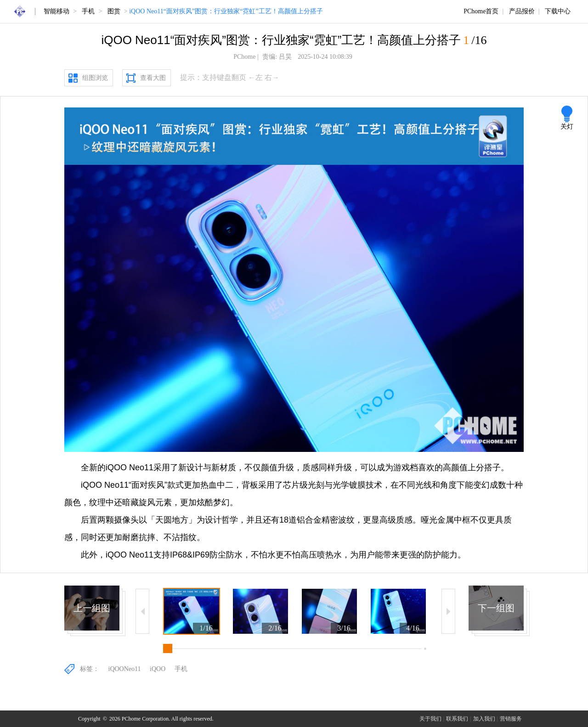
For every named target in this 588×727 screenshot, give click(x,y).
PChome (244, 57)
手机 (88, 11)
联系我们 (457, 719)
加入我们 (484, 719)
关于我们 (430, 719)
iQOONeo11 (125, 669)
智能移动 (57, 11)
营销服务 (511, 719)
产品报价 (522, 11)
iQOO (158, 669)
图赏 (114, 11)
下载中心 (558, 11)
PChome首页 (481, 11)
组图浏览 (95, 78)
